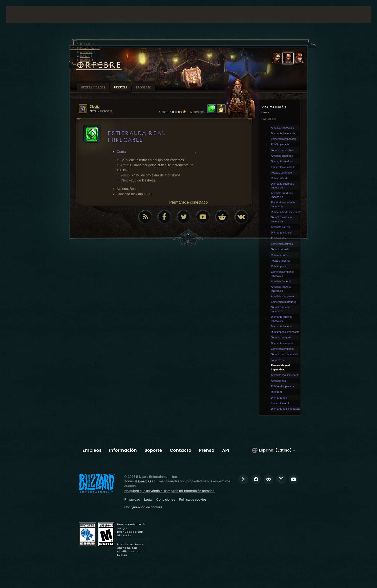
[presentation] (24, 14)
